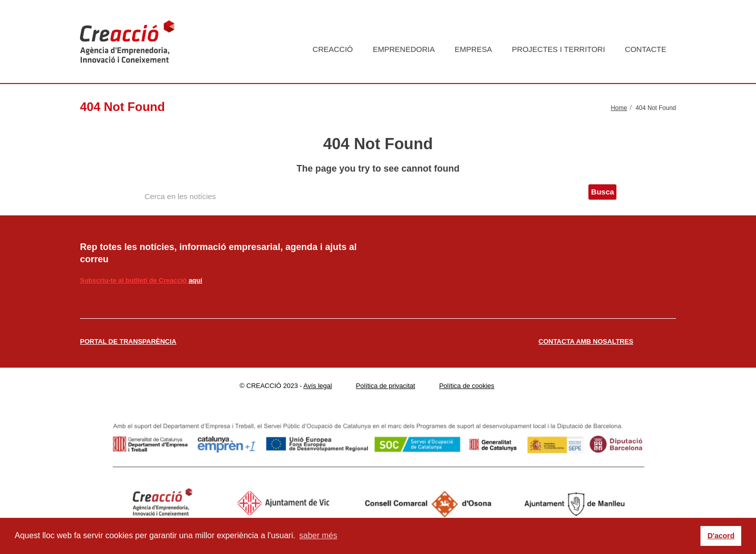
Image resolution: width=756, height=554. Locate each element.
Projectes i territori (559, 49)
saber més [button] (318, 535)
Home (619, 108)
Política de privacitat (386, 386)
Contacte (646, 49)
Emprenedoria (404, 49)
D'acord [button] (721, 536)
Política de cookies (467, 386)
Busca (602, 192)
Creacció (333, 49)
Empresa (473, 49)
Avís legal (318, 386)
